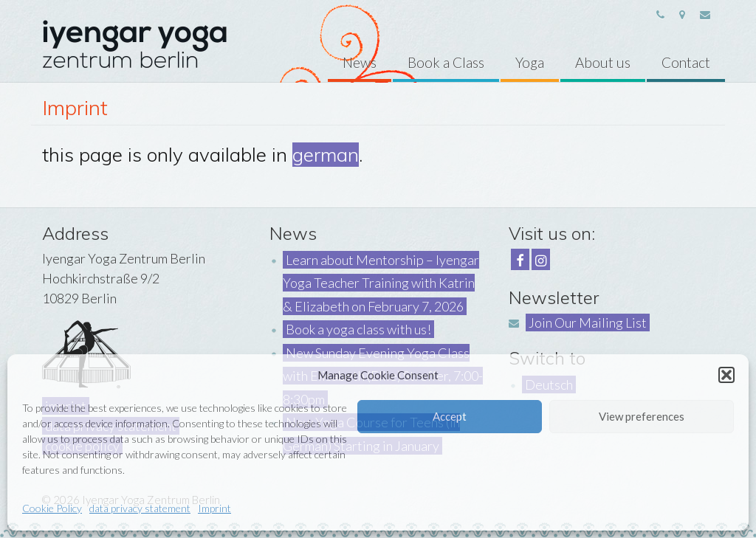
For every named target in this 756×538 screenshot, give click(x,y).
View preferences (642, 416)
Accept (450, 416)
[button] (726, 375)
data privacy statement (140, 508)
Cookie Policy (52, 508)
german (326, 155)
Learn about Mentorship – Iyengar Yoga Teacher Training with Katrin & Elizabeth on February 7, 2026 (381, 283)
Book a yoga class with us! (358, 329)
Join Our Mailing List (588, 323)
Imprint (214, 508)
